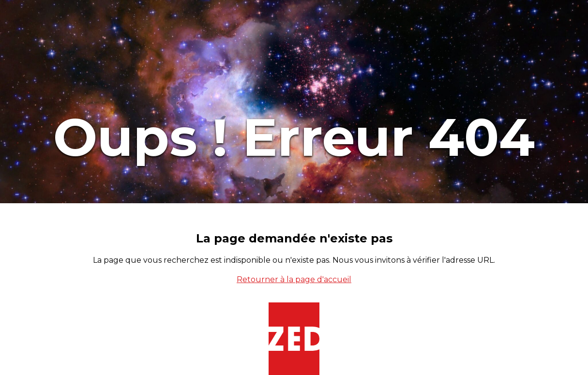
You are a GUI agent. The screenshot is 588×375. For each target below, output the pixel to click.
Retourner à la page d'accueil (294, 279)
